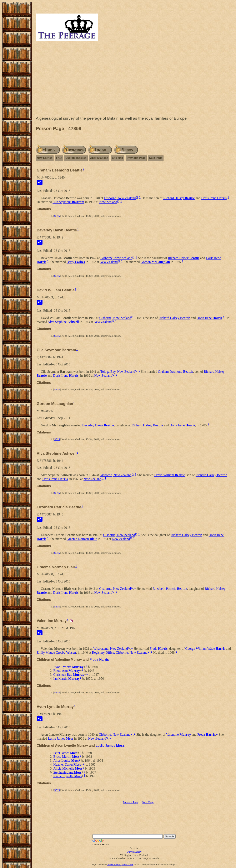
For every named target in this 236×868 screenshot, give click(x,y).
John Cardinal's (114, 865)
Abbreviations (99, 158)
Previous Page (136, 158)
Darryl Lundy (134, 852)
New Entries (45, 158)
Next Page (156, 158)
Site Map (117, 158)
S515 (57, 216)
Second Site (128, 865)
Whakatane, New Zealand (111, 649)
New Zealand (108, 202)
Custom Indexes (76, 158)
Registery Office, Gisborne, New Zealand (120, 653)
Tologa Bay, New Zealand (118, 372)
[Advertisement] (134, 79)
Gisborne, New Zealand (120, 198)
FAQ (59, 158)
